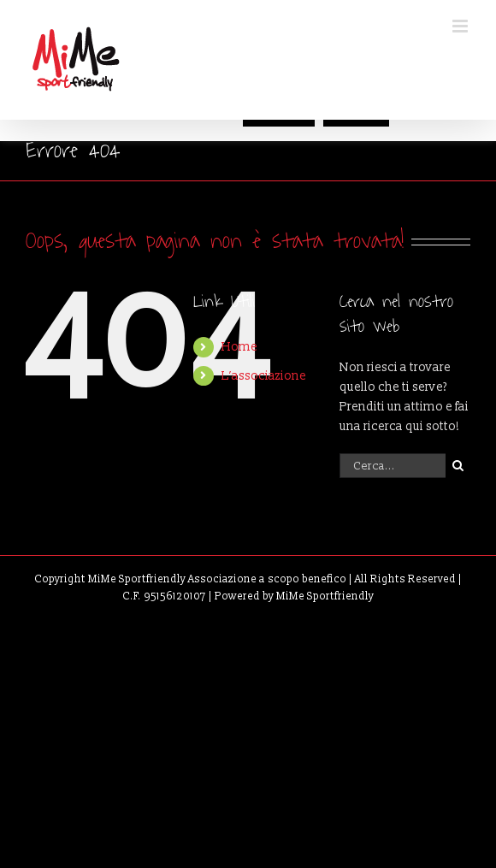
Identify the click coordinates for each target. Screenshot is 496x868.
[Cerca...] (393, 466)
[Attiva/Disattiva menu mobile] (461, 26)
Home (239, 347)
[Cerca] (458, 466)
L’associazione (264, 376)
